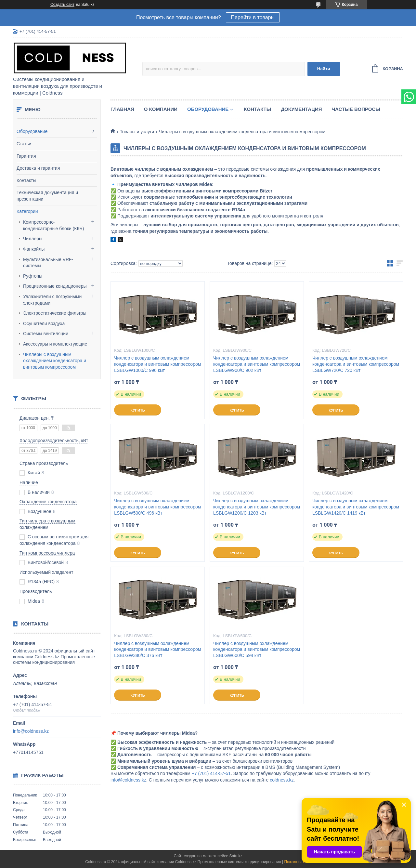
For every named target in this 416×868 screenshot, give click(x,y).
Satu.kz (236, 856)
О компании (161, 109)
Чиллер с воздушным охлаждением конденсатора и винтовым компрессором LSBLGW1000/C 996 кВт (157, 364)
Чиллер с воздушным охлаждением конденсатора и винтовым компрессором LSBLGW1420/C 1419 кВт (356, 507)
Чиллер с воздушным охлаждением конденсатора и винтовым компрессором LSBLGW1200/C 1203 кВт (257, 507)
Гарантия (26, 156)
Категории (27, 211)
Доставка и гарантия (38, 168)
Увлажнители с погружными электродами (52, 300)
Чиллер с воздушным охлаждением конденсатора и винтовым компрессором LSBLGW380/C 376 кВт (157, 650)
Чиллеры (33, 239)
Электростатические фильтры (55, 313)
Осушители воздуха (44, 323)
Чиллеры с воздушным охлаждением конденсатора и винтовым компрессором (55, 361)
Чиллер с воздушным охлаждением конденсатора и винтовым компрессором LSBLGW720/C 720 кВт (356, 364)
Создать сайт (62, 5)
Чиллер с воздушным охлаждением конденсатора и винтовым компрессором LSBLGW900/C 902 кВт (257, 364)
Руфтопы (33, 276)
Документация (301, 109)
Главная (122, 109)
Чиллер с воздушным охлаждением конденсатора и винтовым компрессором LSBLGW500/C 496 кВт (157, 507)
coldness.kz (282, 780)
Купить (137, 410)
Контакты (26, 180)
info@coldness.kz (31, 731)
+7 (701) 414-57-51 (211, 773)
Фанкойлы (34, 249)
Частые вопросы (356, 109)
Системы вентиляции (46, 334)
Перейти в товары (253, 17)
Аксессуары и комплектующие (55, 344)
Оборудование (32, 131)
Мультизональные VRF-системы (48, 263)
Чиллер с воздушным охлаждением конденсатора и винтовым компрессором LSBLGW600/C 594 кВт (257, 650)
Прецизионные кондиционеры (55, 286)
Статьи (24, 144)
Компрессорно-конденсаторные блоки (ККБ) (53, 225)
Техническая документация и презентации (47, 196)
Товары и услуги (137, 132)
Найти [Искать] (324, 69)
